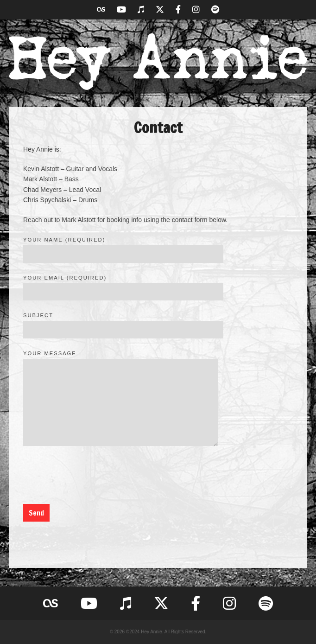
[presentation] (94, 477)
